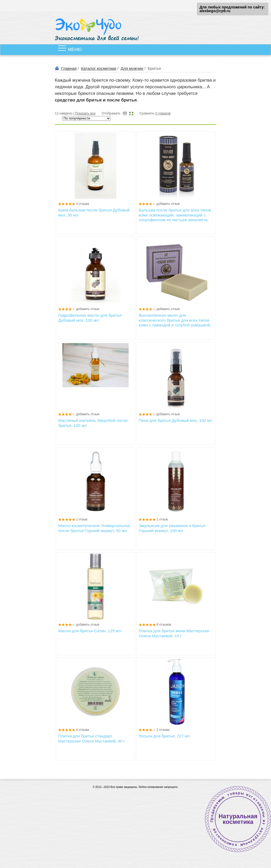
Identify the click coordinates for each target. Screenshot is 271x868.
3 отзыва (82, 204)
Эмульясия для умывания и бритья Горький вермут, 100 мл (172, 528)
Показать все (85, 113)
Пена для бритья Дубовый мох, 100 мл (175, 420)
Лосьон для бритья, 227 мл (164, 736)
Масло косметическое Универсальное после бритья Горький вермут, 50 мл (94, 528)
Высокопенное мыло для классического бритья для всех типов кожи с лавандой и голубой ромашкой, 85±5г (175, 320)
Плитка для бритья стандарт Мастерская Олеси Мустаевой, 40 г (92, 738)
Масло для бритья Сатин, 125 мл (90, 631)
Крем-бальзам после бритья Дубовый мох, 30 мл (94, 212)
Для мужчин (132, 68)
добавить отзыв (168, 204)
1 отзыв (82, 519)
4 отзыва (82, 730)
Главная (69, 68)
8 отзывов (164, 625)
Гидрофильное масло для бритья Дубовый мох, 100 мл (90, 318)
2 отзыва (163, 730)
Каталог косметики (99, 68)
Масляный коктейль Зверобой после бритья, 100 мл (93, 423)
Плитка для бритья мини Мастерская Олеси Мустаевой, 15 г (174, 633)
